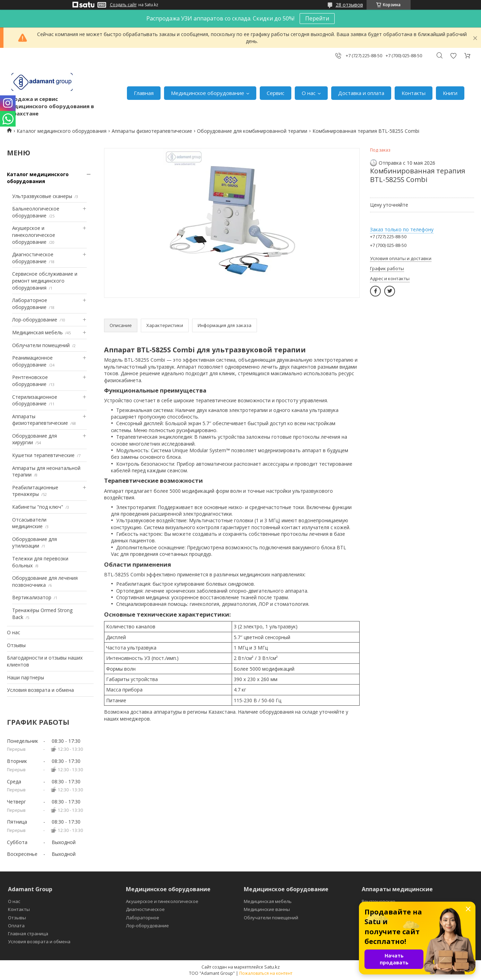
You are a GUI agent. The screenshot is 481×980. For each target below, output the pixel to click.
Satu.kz (272, 967)
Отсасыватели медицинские (29, 523)
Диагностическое (145, 909)
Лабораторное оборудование (30, 304)
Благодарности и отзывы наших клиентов (45, 661)
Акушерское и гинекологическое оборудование (34, 235)
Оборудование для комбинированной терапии (252, 131)
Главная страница (28, 934)
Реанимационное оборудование (32, 361)
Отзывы (16, 645)
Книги (450, 93)
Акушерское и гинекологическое (162, 901)
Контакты (414, 93)
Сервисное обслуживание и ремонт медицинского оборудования (45, 281)
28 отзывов (349, 5)
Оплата (16, 926)
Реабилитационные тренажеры (35, 491)
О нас (309, 93)
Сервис (276, 93)
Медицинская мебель (37, 332)
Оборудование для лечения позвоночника (45, 581)
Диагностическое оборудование (33, 258)
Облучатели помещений (41, 345)
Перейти (317, 18)
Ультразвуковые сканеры (42, 196)
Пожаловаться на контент (266, 973)
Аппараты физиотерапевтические (152, 131)
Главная (144, 93)
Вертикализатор (32, 597)
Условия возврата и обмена (40, 690)
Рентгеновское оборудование (30, 381)
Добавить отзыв (453, 56)
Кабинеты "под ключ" (38, 507)
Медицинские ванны (267, 909)
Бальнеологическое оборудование (36, 212)
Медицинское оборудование (208, 93)
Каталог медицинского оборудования (62, 131)
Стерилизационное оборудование (35, 400)
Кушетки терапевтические (43, 455)
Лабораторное (143, 918)
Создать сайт (123, 5)
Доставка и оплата (361, 93)
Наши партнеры (25, 677)
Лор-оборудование (35, 320)
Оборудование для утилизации (35, 543)
